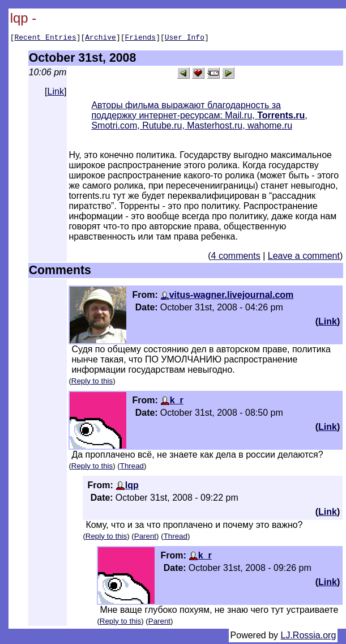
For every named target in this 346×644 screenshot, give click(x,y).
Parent (145, 538)
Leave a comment (304, 257)
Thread (132, 468)
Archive (101, 39)
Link (56, 93)
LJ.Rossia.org (309, 637)
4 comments (236, 257)
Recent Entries (45, 39)
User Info (185, 39)
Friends (141, 39)
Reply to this (92, 383)
